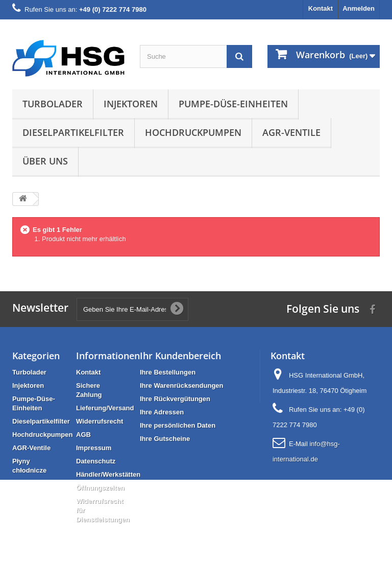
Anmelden (359, 8)
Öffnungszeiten (100, 488)
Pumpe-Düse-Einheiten (233, 104)
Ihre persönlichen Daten (178, 425)
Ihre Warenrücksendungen (182, 386)
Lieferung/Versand (105, 408)
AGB (83, 435)
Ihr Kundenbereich (180, 356)
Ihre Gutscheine (165, 439)
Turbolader (53, 104)
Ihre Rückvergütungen (175, 399)
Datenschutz (96, 461)
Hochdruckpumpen (193, 132)
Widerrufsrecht (100, 421)
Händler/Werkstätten (108, 474)
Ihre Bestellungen (168, 372)
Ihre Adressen (162, 412)
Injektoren (131, 104)
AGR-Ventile (291, 132)
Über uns (45, 161)
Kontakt (321, 8)
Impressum (94, 448)
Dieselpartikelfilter (73, 132)
